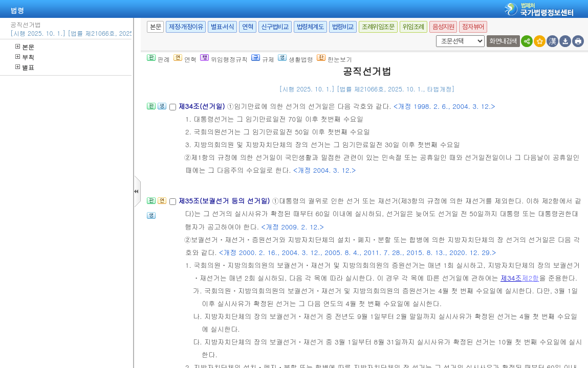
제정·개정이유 (186, 27)
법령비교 (343, 27)
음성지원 (443, 27)
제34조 (511, 278)
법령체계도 (310, 27)
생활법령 (296, 59)
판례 (158, 59)
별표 (25, 67)
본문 (25, 47)
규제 (263, 59)
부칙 (25, 57)
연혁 (247, 27)
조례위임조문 (378, 27)
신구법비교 (275, 27)
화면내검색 (503, 41)
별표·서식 (222, 27)
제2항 (531, 278)
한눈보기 (334, 59)
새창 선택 (434, 36)
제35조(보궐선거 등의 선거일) (225, 201)
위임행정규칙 (224, 59)
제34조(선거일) (202, 106)
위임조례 (413, 27)
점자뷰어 (473, 27)
